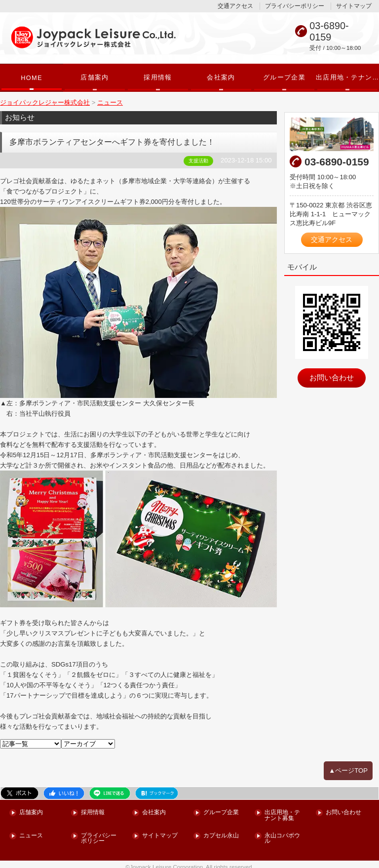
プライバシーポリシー (295, 6)
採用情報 (158, 78)
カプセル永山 (221, 831)
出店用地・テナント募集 (347, 78)
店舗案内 (95, 78)
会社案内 (221, 78)
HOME (31, 78)
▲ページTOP (348, 767)
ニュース (31, 831)
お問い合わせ (332, 375)
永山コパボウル (282, 834)
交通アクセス (235, 6)
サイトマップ (354, 6)
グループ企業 (284, 78)
